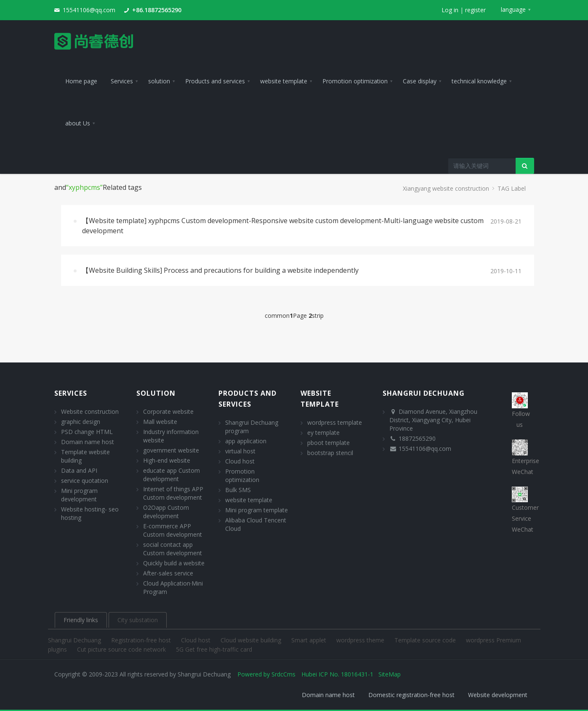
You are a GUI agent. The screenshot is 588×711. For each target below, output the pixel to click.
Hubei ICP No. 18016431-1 (337, 674)
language (513, 9)
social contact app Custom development (173, 549)
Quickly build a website (174, 563)
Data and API (79, 470)
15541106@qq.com (89, 10)
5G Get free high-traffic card (214, 649)
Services (71, 393)
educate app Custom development (172, 475)
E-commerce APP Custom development (173, 530)
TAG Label (512, 188)
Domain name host (88, 442)
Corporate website (168, 411)
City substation (138, 620)
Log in (450, 10)
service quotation (85, 481)
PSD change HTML (87, 432)
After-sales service (168, 573)
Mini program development (79, 495)
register (475, 10)
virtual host (240, 451)
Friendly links (81, 620)
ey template (323, 433)
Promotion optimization (242, 475)
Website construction (90, 411)
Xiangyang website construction (446, 188)
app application (246, 441)
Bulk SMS (238, 490)
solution (156, 393)
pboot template (329, 443)
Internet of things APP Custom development (173, 493)
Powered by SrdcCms (266, 674)
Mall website (160, 422)
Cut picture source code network (122, 649)
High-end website (167, 460)
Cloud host (240, 461)
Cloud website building (252, 640)
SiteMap (390, 674)
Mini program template (257, 510)
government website (171, 450)
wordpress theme (361, 640)
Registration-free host (142, 640)
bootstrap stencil (330, 453)
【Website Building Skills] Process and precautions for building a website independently (220, 270)
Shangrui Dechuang (75, 640)
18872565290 (417, 438)
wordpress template (335, 422)
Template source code (426, 640)
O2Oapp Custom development (166, 512)
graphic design (81, 422)
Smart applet (310, 640)
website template (249, 500)
